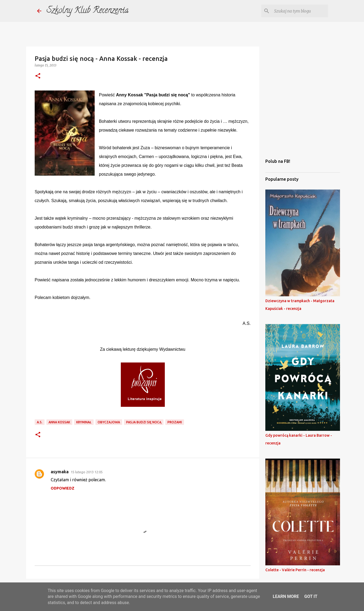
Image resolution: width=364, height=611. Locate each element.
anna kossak (59, 422)
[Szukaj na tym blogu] (300, 11)
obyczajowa (109, 422)
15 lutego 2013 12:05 (87, 472)
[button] (38, 76)
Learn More (286, 596)
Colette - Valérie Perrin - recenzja (295, 570)
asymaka (60, 472)
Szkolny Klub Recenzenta (88, 11)
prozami (175, 422)
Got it (311, 596)
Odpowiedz (63, 488)
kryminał (84, 422)
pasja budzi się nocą (144, 422)
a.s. (40, 422)
